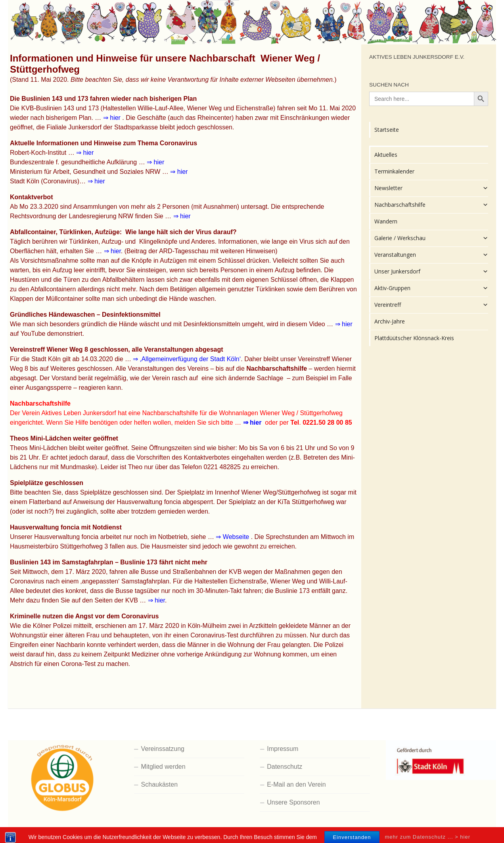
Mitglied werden (163, 767)
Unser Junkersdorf (431, 271)
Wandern (386, 221)
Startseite (387, 130)
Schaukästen (160, 784)
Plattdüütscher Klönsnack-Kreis (414, 338)
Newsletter (431, 188)
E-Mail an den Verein (296, 784)
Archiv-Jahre (390, 321)
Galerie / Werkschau (431, 238)
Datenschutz (285, 767)
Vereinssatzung (163, 749)
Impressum (283, 749)
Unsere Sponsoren (293, 802)
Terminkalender (394, 171)
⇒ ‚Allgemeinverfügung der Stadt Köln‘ (187, 359)
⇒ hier (113, 118)
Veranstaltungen (431, 255)
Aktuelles (386, 155)
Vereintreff (431, 305)
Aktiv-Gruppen (431, 288)
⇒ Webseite (233, 537)
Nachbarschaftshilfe (431, 205)
